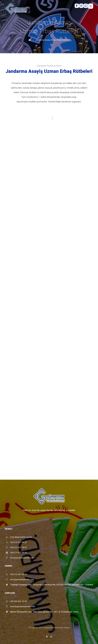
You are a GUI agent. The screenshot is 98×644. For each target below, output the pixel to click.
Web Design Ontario (62, 628)
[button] (47, 637)
